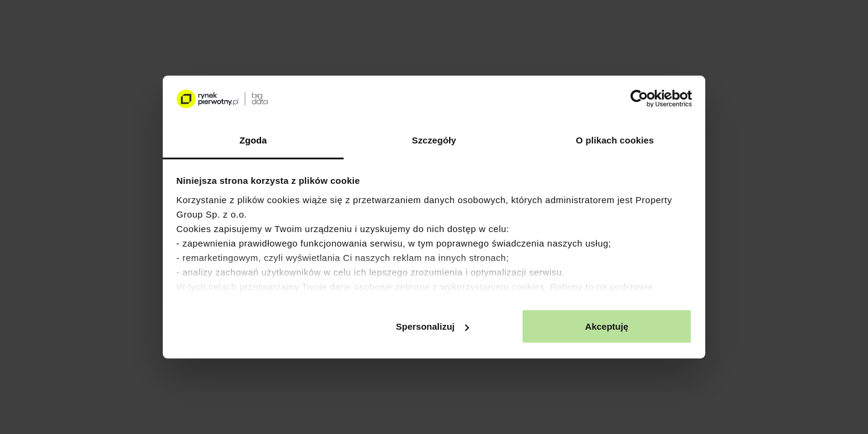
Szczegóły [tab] (434, 140)
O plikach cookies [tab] (615, 140)
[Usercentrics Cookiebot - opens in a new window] (639, 99)
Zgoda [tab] (253, 140)
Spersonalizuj (433, 326)
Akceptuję (607, 326)
